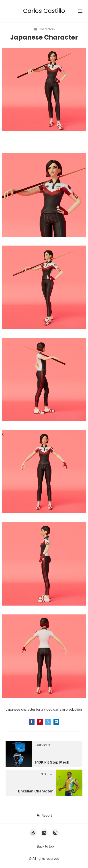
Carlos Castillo (44, 11)
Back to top (45, 846)
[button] (44, 815)
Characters (44, 29)
